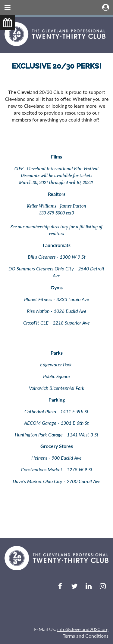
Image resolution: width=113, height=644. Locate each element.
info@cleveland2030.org (83, 629)
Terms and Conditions (86, 636)
